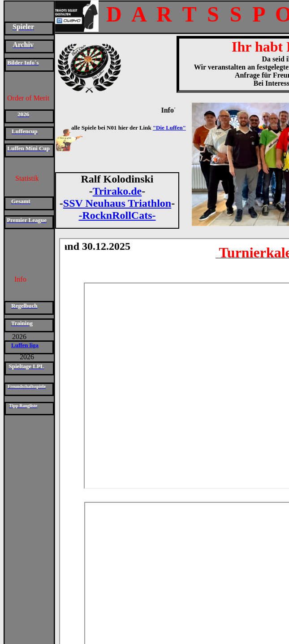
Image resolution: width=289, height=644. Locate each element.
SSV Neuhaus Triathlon (117, 203)
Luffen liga (25, 345)
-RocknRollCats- (117, 215)
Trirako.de (117, 191)
